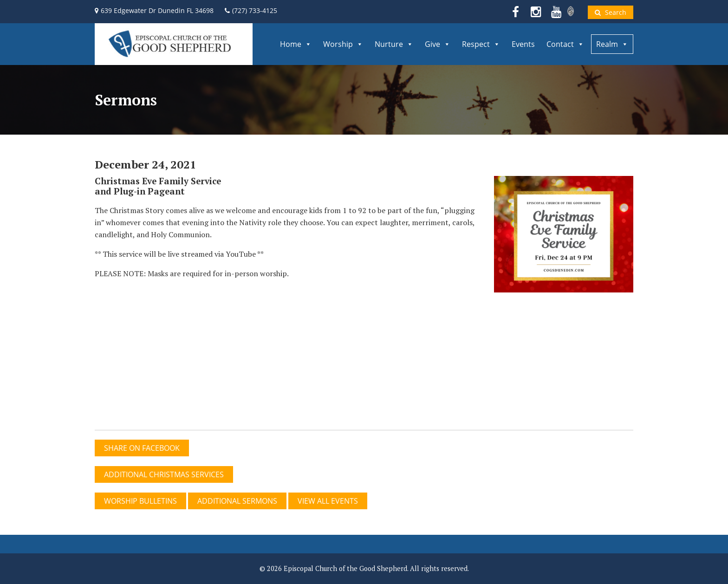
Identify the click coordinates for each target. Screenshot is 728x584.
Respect (481, 44)
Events (523, 44)
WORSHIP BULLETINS (140, 501)
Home (296, 44)
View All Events (328, 501)
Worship (343, 44)
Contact (565, 44)
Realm (612, 44)
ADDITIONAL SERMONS (237, 501)
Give (438, 44)
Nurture (394, 44)
